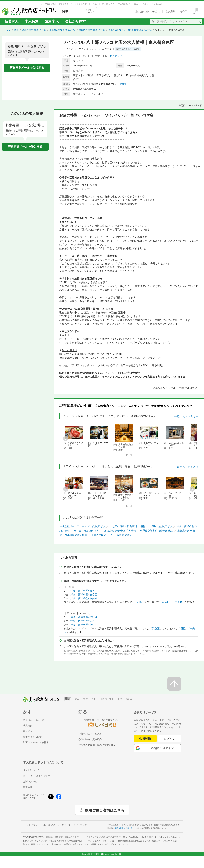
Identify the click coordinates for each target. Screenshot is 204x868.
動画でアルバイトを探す (36, 742)
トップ (7, 30)
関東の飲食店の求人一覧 (34, 30)
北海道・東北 (107, 699)
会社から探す (75, 21)
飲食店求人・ (145, 837)
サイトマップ (80, 825)
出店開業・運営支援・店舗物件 (67, 837)
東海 (85, 699)
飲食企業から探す (32, 737)
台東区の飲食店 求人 (161, 526)
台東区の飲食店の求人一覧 (92, 30)
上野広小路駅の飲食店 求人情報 (127, 526)
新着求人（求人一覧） (35, 720)
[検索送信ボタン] (199, 21)
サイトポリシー (32, 825)
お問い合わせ (30, 781)
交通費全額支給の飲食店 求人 (157, 531)
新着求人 (12, 21)
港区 (139, 602)
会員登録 (145, 739)
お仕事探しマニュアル (90, 734)
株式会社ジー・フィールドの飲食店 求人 (82, 526)
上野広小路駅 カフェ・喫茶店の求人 (112, 535)
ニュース (28, 776)
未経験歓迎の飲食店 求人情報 (119, 531)
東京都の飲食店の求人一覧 (62, 30)
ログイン (170, 739)
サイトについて (31, 770)
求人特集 (32, 21)
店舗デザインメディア (47, 844)
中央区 (178, 602)
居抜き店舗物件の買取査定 (77, 841)
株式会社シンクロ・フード (125, 828)
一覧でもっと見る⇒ (186, 417)
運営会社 (28, 787)
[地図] (123, 84)
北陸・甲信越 (125, 699)
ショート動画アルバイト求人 (106, 844)
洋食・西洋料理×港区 (82, 591)
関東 (16, 30)
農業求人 (73, 844)
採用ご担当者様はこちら (105, 810)
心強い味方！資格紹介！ (91, 739)
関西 (77, 699)
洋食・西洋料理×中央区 (84, 598)
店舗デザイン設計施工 (109, 837)
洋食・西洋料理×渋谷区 (84, 594)
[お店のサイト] (117, 56)
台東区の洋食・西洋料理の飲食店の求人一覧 (130, 30)
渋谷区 (166, 602)
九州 (94, 699)
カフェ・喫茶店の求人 (86, 531)
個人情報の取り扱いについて (57, 825)
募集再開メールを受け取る (27, 68)
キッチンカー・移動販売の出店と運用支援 (127, 841)
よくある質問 (43, 776)
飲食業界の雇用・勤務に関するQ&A (97, 745)
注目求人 (52, 21)
